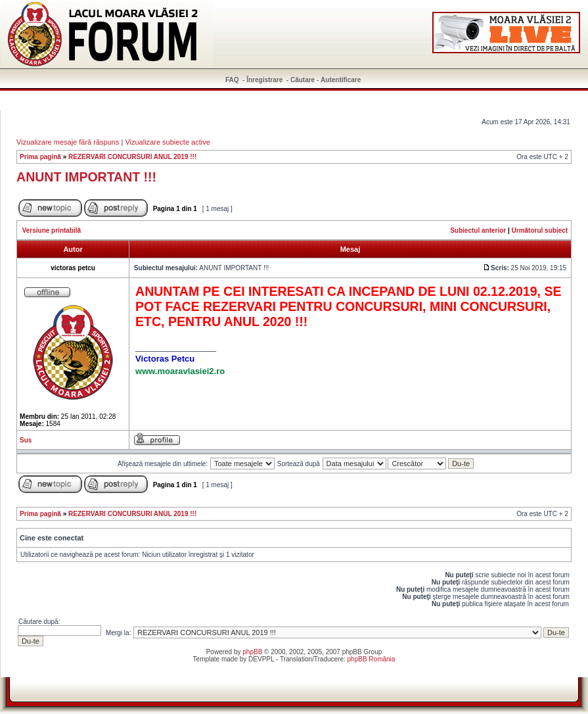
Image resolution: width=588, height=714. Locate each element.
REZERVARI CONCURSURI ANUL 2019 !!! (132, 157)
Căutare (303, 80)
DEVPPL (261, 659)
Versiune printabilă (52, 230)
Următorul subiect (540, 230)
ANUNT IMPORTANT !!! (86, 177)
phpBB (252, 652)
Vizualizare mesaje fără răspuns (68, 142)
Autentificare (341, 80)
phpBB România (372, 659)
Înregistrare (264, 80)
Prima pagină (40, 157)
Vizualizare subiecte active (167, 142)
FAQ (232, 80)
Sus (26, 440)
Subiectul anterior (478, 230)
